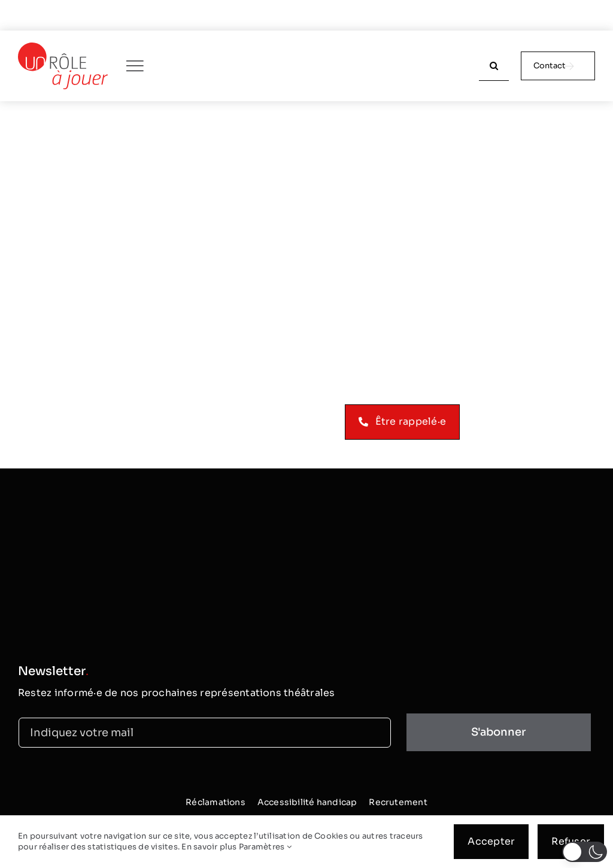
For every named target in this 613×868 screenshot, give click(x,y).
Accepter (491, 841)
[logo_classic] (63, 47)
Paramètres (265, 847)
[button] (585, 852)
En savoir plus (209, 847)
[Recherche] (494, 66)
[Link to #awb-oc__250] (135, 66)
